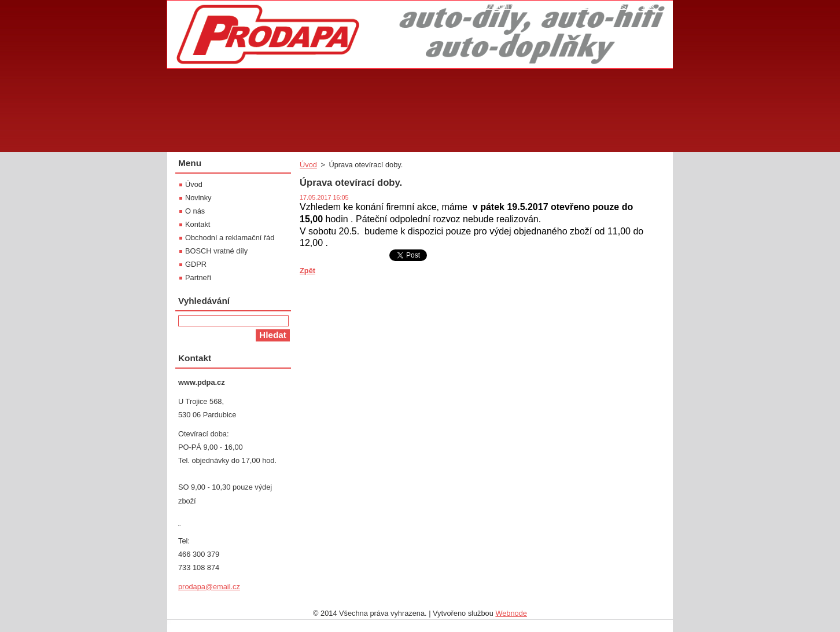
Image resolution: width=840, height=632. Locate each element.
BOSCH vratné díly (216, 251)
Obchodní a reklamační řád (230, 238)
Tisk (648, 6)
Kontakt (198, 224)
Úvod (308, 165)
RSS (618, 6)
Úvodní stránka (510, 6)
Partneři (198, 278)
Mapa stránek (573, 6)
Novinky (198, 198)
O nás (195, 211)
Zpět (307, 271)
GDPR (196, 264)
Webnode (511, 613)
